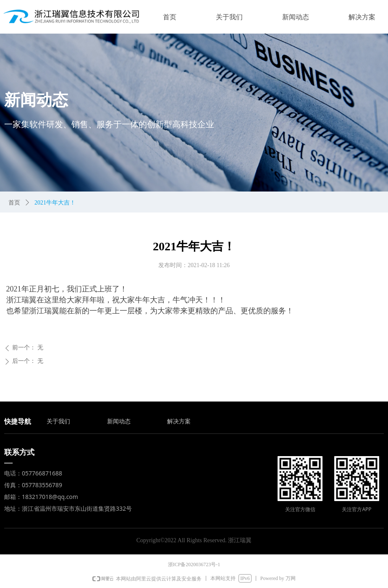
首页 (14, 203)
